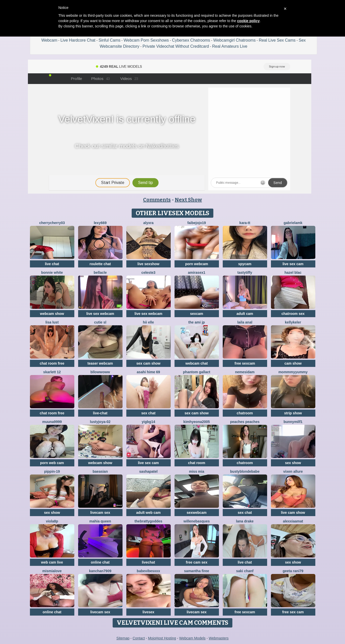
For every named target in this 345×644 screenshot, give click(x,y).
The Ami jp (196, 322)
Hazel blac (293, 273)
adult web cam (148, 513)
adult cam (245, 314)
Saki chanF (245, 571)
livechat (148, 562)
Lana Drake (245, 521)
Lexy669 (100, 223)
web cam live (52, 562)
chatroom (245, 413)
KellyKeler (293, 322)
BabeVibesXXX (148, 571)
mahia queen (100, 521)
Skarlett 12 (52, 372)
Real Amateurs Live (230, 46)
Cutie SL (100, 322)
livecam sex (100, 513)
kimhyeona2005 (197, 422)
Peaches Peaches (245, 422)
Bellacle (100, 273)
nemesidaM (245, 372)
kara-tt (245, 223)
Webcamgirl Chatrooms (235, 40)
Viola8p (52, 521)
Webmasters (219, 638)
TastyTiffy (245, 273)
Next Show (188, 200)
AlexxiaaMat (293, 521)
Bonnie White (52, 273)
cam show (293, 363)
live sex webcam (100, 314)
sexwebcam (197, 513)
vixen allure (293, 471)
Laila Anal (245, 322)
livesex (149, 612)
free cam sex (197, 562)
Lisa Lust (52, 322)
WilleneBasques (196, 521)
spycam (245, 264)
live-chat (100, 413)
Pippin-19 (52, 471)
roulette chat (100, 264)
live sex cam (293, 264)
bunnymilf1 (293, 422)
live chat (52, 264)
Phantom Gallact (196, 372)
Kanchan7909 (100, 571)
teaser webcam (100, 363)
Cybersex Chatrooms (191, 40)
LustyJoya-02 (100, 422)
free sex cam (293, 612)
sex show (293, 463)
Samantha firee (197, 571)
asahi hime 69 (148, 372)
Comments (157, 200)
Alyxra (148, 223)
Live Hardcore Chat (78, 40)
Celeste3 (148, 273)
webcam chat (197, 363)
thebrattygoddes (148, 521)
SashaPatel (148, 471)
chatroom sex (293, 314)
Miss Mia (197, 471)
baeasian (100, 471)
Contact (139, 638)
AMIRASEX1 (197, 273)
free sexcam (245, 363)
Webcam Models (192, 638)
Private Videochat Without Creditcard (176, 46)
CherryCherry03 (52, 223)
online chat (100, 562)
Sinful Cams (109, 40)
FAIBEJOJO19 (196, 223)
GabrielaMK (293, 223)
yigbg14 (149, 422)
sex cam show (149, 363)
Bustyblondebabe (245, 471)
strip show (293, 413)
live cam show (293, 513)
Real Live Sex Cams (277, 40)
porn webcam (197, 264)
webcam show (52, 314)
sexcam (196, 314)
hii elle (148, 322)
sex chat (148, 413)
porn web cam (52, 463)
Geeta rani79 (293, 571)
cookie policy (248, 21)
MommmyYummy (293, 372)
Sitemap (123, 638)
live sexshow (148, 264)
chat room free (52, 363)
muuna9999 (52, 422)
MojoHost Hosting (162, 638)
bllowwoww (100, 372)
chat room (197, 463)
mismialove (52, 571)
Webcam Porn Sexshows (146, 40)
